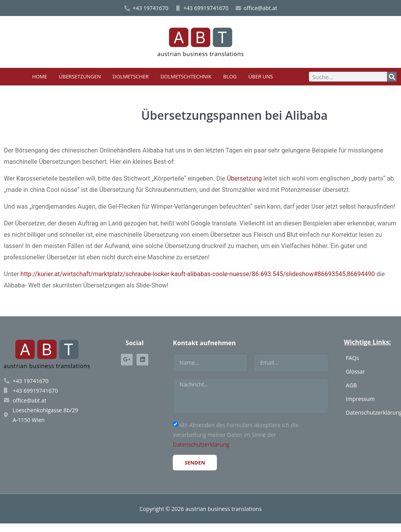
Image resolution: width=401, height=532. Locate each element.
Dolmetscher (131, 76)
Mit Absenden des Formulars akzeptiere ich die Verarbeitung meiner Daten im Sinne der (236, 435)
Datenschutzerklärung (201, 444)
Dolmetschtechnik (186, 76)
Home (40, 76)
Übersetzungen (80, 76)
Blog (230, 76)
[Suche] (392, 77)
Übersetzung (244, 178)
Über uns (261, 76)
